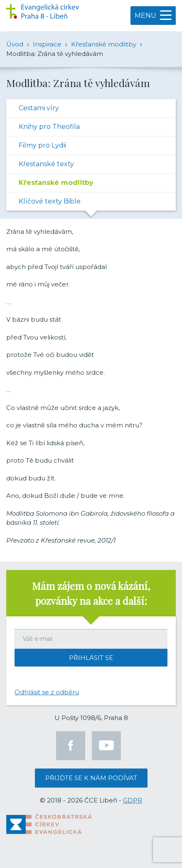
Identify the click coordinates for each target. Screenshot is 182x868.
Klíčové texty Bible (50, 201)
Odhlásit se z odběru (47, 692)
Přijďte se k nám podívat (91, 778)
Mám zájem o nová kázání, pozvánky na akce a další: (91, 593)
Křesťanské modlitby (56, 183)
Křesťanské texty (46, 164)
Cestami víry (39, 108)
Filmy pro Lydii (42, 145)
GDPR (133, 800)
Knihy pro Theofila (49, 127)
